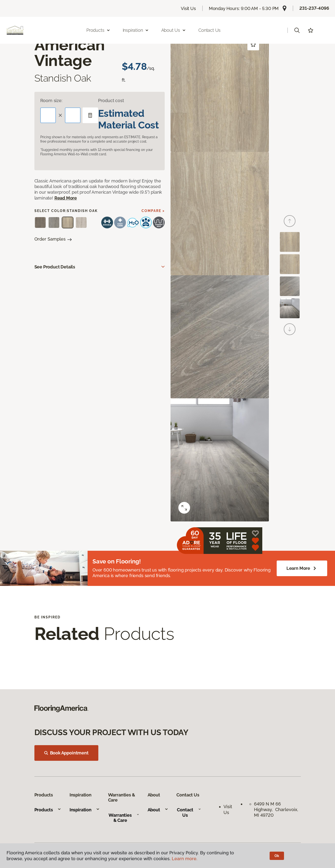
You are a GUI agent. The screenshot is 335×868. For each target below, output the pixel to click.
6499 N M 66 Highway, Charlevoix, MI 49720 (276, 810)
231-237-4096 (314, 8)
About (158, 810)
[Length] (48, 115)
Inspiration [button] (136, 30)
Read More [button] (66, 198)
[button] (297, 30)
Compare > (153, 211)
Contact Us (209, 30)
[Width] (73, 115)
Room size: (51, 101)
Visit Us (188, 8)
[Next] (290, 329)
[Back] (290, 221)
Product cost (111, 101)
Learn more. (185, 859)
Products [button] (98, 30)
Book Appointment (66, 753)
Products (48, 810)
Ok (277, 856)
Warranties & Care (124, 818)
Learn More (302, 568)
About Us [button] (174, 30)
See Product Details (55, 267)
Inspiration (85, 810)
